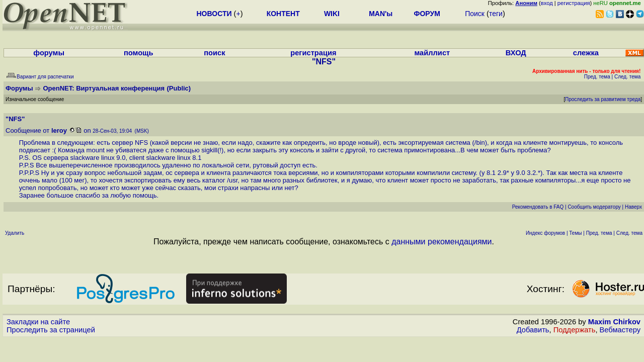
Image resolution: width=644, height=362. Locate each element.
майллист (432, 53)
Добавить (533, 330)
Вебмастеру (620, 330)
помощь (139, 53)
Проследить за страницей (51, 330)
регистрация (574, 3)
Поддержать (575, 330)
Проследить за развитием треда (603, 99)
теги (496, 14)
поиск (214, 53)
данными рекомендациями (441, 242)
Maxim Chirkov (614, 322)
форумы (49, 53)
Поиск (475, 14)
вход (547, 3)
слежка (586, 53)
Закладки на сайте (38, 322)
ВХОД (516, 53)
